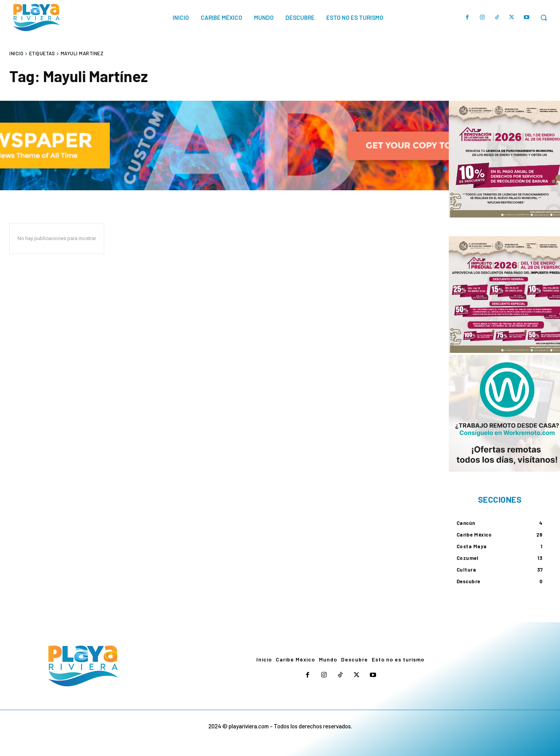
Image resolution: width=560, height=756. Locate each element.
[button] (544, 18)
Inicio (16, 53)
